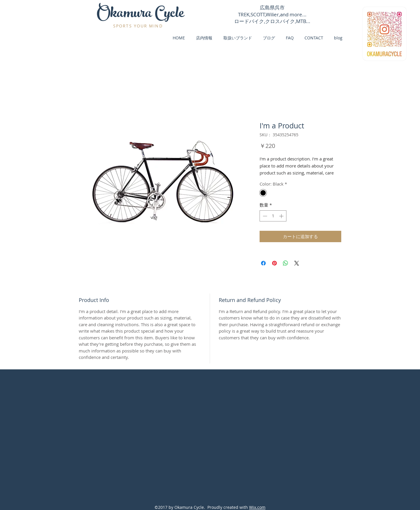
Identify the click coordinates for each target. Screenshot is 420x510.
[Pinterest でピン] (274, 263)
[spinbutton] (273, 216)
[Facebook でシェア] (263, 263)
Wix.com (257, 507)
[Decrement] (264, 216)
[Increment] (282, 216)
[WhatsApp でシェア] (286, 263)
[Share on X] (297, 263)
